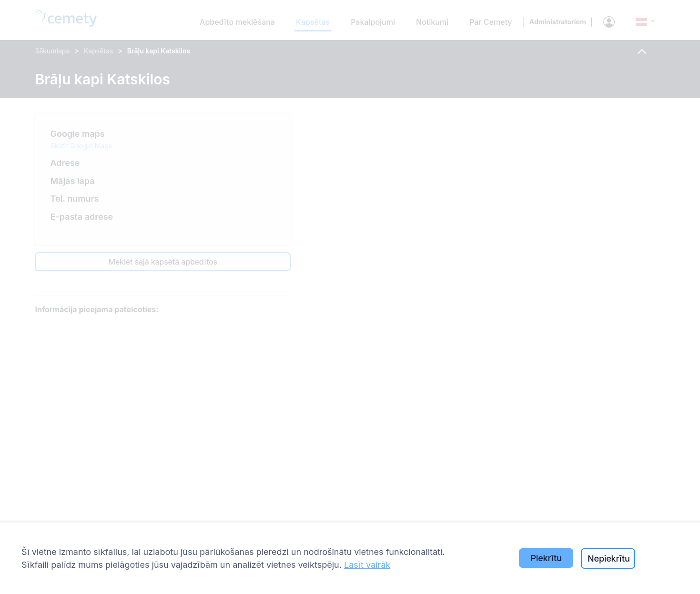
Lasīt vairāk (367, 565)
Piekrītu (546, 558)
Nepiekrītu (609, 558)
